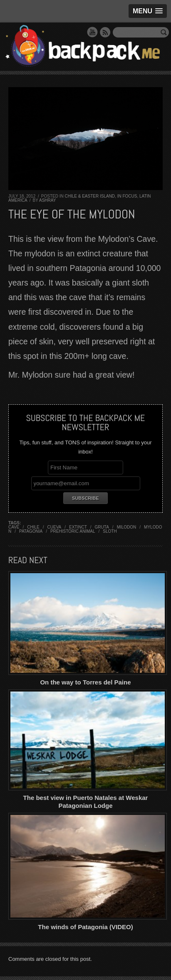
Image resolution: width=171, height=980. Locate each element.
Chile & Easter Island (90, 196)
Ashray (47, 200)
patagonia (31, 531)
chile (33, 527)
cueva (55, 527)
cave (14, 527)
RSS (105, 32)
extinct (78, 527)
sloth (110, 531)
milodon (127, 527)
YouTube (92, 32)
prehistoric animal (73, 531)
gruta (102, 527)
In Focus (127, 196)
